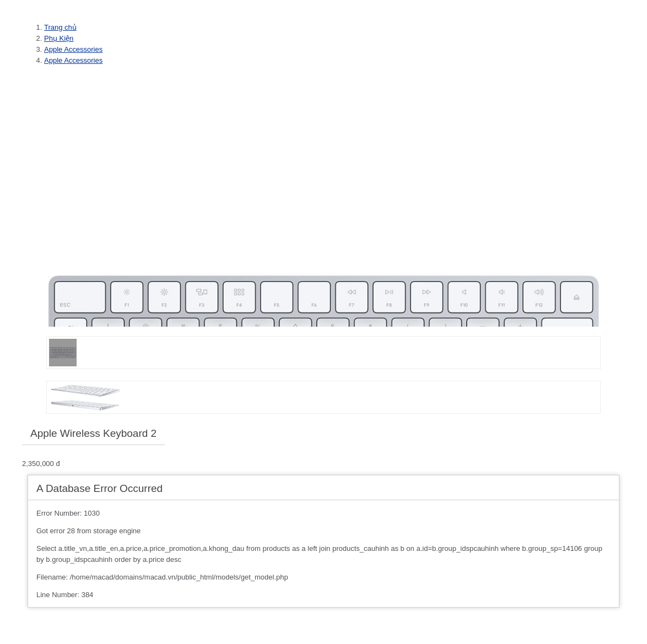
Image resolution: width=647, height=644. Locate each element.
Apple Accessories (73, 49)
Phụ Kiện (59, 38)
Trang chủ (60, 27)
